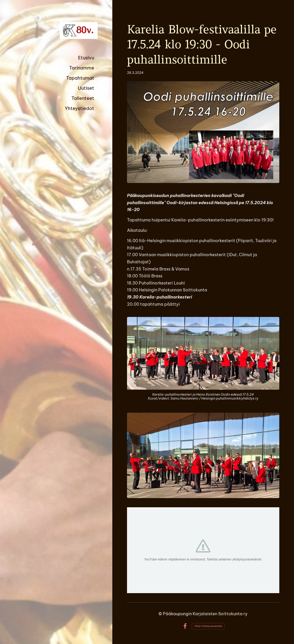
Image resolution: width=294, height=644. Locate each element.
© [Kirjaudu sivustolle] (161, 614)
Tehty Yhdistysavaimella (208, 626)
